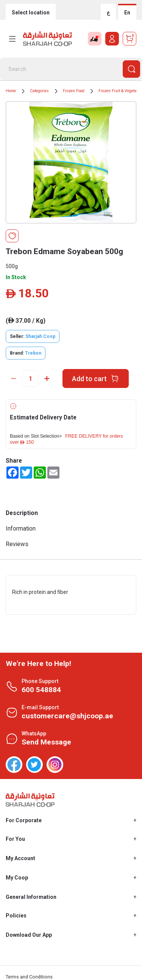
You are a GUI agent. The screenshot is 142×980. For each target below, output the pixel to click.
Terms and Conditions (29, 977)
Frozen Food (74, 91)
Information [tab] (21, 528)
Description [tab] (22, 513)
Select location (31, 13)
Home (11, 91)
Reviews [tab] (17, 544)
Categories (39, 91)
